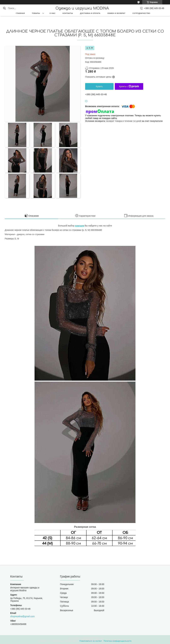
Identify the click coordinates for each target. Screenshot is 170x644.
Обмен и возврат (116, 13)
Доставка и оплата (90, 13)
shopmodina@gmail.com (22, 616)
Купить (99, 86)
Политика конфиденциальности (117, 641)
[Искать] (4, 8)
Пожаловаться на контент (91, 641)
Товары (36, 13)
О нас (53, 13)
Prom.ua (98, 638)
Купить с (129, 86)
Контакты (68, 13)
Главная (20, 13)
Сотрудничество (141, 13)
